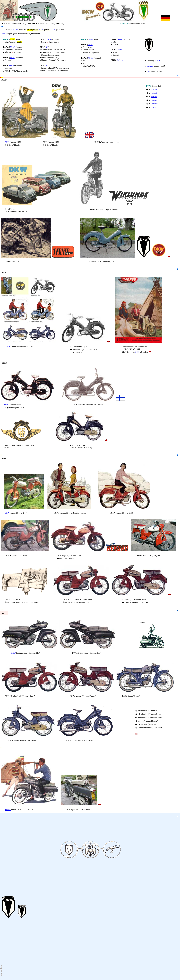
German (150, 66)
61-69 (42, 30)
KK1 (6, 76)
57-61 (12, 58)
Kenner (8, 809)
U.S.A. (154, 107)
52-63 (54, 30)
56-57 (12, 47)
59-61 (49, 39)
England (154, 89)
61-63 (90, 45)
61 (47, 47)
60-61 (12, 65)
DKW (7, 142)
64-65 (120, 50)
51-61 (16, 30)
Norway (154, 100)
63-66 (120, 39)
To (148, 71)
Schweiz (154, 104)
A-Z (3, 30)
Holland (120, 60)
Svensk (4, 34)
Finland (154, 93)
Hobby (138, 352)
